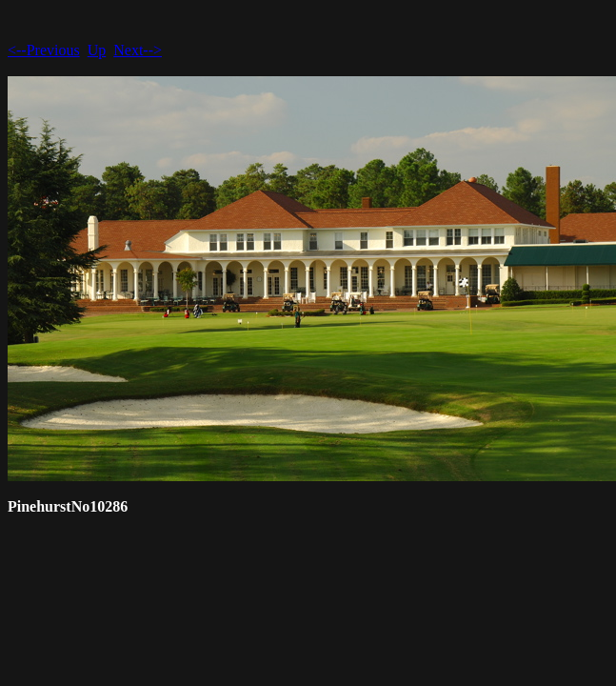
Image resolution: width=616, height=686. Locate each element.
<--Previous (44, 50)
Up (97, 50)
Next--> (138, 50)
